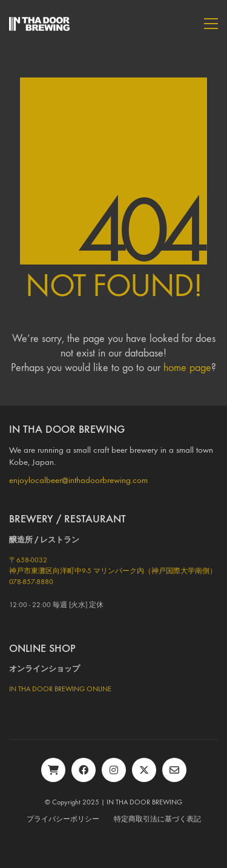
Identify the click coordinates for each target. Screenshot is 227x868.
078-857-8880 (31, 582)
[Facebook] (84, 770)
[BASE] (53, 770)
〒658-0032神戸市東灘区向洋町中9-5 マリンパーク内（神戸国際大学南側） (113, 565)
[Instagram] (114, 770)
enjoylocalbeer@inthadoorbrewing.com (78, 480)
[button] (211, 24)
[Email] (174, 770)
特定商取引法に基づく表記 (157, 819)
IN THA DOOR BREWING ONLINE (60, 689)
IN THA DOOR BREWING (144, 802)
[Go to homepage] (39, 24)
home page (187, 368)
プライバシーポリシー (63, 819)
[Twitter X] (144, 770)
